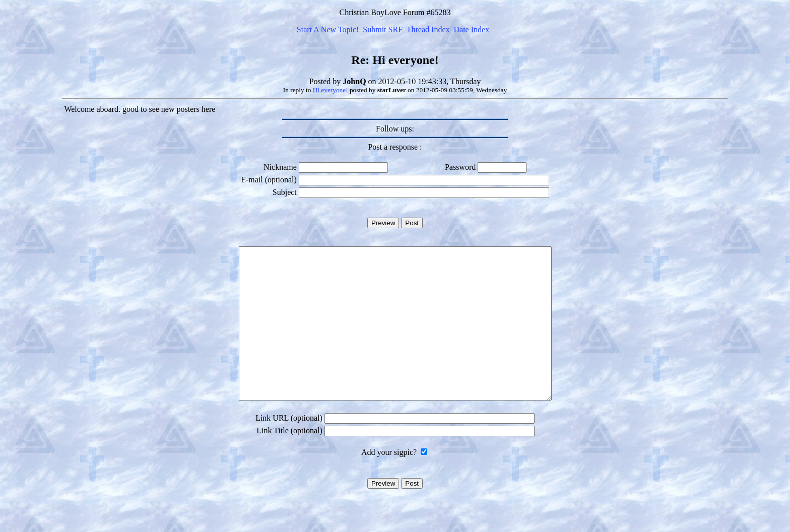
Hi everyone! (331, 90)
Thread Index (428, 29)
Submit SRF (383, 29)
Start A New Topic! (328, 29)
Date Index (471, 29)
